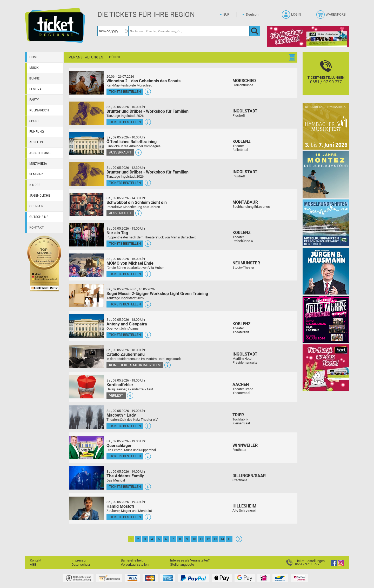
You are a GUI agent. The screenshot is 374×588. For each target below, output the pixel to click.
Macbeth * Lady (121, 415)
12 (208, 539)
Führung (37, 132)
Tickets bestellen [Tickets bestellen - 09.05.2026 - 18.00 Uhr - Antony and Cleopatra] (125, 335)
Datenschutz (81, 564)
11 (201, 539)
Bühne (34, 78)
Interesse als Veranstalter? (190, 560)
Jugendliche (40, 196)
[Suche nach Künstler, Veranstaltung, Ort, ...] (189, 31)
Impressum (80, 560)
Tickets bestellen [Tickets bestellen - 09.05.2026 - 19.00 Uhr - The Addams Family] (125, 487)
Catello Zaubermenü (126, 354)
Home (34, 57)
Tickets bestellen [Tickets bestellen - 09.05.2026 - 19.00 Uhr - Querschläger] (125, 456)
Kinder (35, 185)
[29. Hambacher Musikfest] (326, 126)
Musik (34, 68)
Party (34, 100)
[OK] (255, 31)
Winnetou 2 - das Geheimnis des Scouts (143, 81)
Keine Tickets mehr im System (135, 365)
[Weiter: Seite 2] (239, 541)
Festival (36, 89)
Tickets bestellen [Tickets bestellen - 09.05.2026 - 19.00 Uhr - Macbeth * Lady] (125, 426)
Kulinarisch (39, 110)
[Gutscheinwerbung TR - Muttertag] (326, 368)
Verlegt (116, 395)
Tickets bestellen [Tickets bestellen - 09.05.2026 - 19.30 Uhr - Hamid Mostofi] (125, 517)
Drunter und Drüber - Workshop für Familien (148, 111)
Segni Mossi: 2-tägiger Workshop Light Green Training (157, 294)
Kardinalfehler (120, 385)
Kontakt (36, 228)
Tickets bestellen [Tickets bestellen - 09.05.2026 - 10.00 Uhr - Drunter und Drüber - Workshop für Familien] (125, 122)
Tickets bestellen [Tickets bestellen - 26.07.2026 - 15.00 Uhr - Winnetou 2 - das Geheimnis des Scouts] (125, 92)
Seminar (36, 174)
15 (229, 539)
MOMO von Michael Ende (130, 263)
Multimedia (38, 164)
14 (222, 539)
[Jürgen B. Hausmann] (326, 271)
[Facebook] (334, 565)
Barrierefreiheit (132, 560)
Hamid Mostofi (120, 506)
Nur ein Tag (117, 233)
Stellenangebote (182, 564)
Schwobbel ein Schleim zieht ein (137, 202)
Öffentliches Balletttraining (132, 142)
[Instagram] (341, 565)
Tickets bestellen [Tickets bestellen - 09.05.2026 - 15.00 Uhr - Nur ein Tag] (125, 243)
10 (194, 539)
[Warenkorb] (332, 16)
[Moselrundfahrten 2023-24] (326, 223)
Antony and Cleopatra (127, 324)
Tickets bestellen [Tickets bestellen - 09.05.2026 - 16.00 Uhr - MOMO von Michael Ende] (125, 274)
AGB (33, 564)
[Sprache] (254, 15)
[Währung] (231, 15)
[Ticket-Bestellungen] (326, 78)
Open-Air (36, 206)
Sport (34, 121)
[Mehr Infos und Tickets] (86, 83)
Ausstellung (40, 153)
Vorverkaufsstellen (135, 564)
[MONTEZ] (326, 174)
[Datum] (113, 31)
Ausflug (36, 142)
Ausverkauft (120, 152)
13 (215, 539)
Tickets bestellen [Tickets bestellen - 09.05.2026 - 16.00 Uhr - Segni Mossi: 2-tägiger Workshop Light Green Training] (125, 304)
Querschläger (119, 446)
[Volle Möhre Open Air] (326, 319)
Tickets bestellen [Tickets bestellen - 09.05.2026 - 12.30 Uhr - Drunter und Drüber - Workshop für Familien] (125, 183)
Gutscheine (39, 217)
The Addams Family (125, 476)
